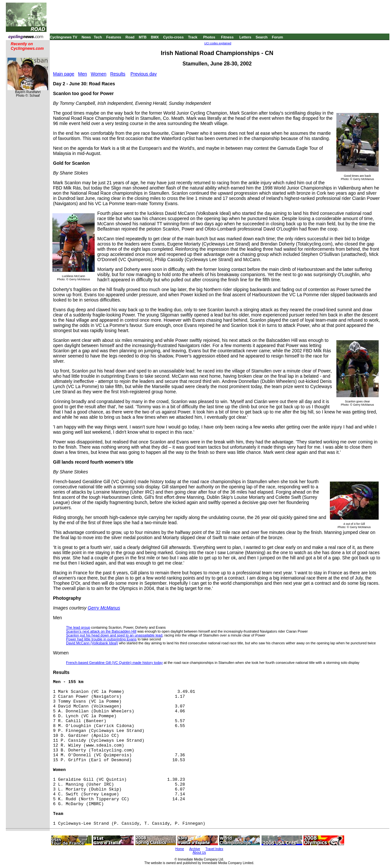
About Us (199, 853)
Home (180, 849)
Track (193, 37)
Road (130, 37)
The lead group (78, 627)
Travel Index (215, 849)
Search (262, 37)
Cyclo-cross (174, 37)
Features (114, 37)
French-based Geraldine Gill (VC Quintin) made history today (114, 663)
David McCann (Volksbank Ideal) (92, 643)
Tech (98, 37)
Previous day (144, 74)
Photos (209, 37)
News (86, 37)
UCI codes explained (218, 43)
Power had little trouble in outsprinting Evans (101, 639)
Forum (277, 37)
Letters (245, 37)
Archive (195, 849)
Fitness (227, 37)
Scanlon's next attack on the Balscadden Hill (101, 631)
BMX (155, 37)
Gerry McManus (104, 608)
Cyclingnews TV (63, 37)
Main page (64, 74)
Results (118, 74)
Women (99, 74)
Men (82, 74)
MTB (143, 37)
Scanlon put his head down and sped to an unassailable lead (114, 635)
